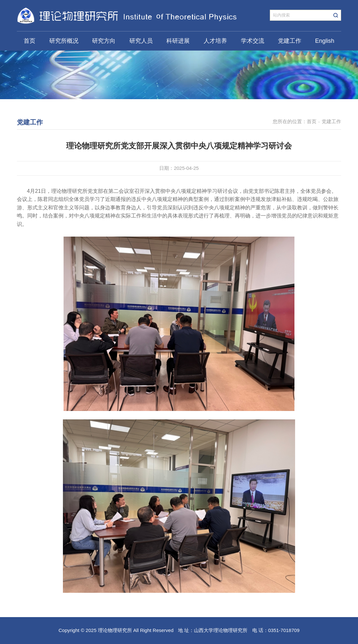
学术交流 (253, 41)
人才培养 (215, 41)
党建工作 (290, 41)
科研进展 (178, 41)
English (325, 41)
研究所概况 (64, 41)
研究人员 (141, 41)
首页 (30, 41)
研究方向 (104, 41)
